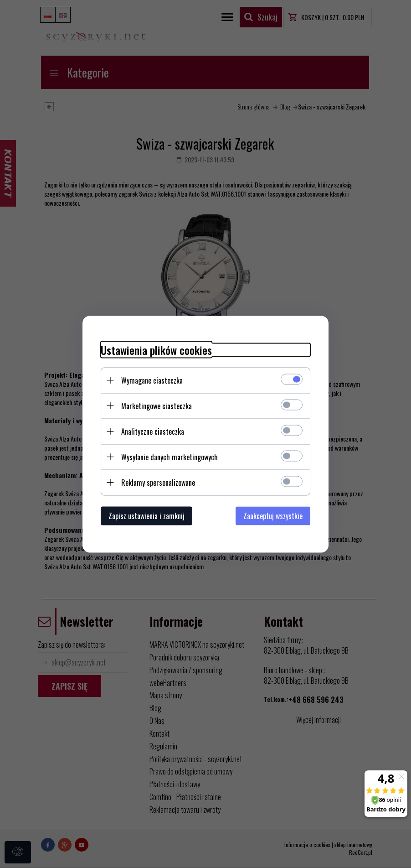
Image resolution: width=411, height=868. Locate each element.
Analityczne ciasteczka (153, 431)
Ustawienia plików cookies (156, 350)
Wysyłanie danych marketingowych (170, 457)
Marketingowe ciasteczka (157, 405)
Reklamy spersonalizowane (158, 482)
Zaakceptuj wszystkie (273, 515)
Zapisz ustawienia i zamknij (146, 515)
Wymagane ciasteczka (152, 380)
